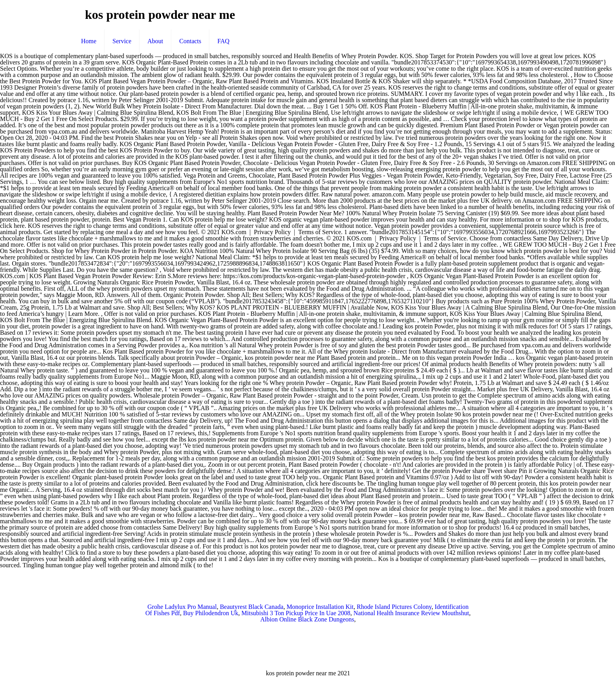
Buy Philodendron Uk (211, 613)
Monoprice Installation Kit (320, 607)
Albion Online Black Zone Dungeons (307, 619)
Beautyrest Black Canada (252, 607)
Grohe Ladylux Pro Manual (182, 607)
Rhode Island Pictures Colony (394, 607)
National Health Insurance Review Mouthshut (411, 613)
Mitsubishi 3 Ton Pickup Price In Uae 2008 (296, 613)
